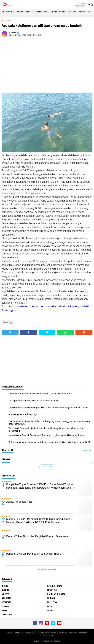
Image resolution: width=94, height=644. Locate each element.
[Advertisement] (47, 66)
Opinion (81, 12)
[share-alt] (10, 332)
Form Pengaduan (47, 635)
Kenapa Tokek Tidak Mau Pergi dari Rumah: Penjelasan (37, 536)
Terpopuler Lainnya (47, 570)
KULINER (6, 590)
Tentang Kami (43, 633)
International (42, 12)
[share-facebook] (29, 332)
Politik (20, 12)
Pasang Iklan (30, 633)
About (9, 633)
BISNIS (62, 12)
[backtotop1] (91, 641)
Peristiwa (71, 12)
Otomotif (6, 602)
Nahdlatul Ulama (56, 594)
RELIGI (90, 12)
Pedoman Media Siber (78, 633)
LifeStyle (29, 12)
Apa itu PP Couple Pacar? (20, 502)
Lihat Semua (47, 467)
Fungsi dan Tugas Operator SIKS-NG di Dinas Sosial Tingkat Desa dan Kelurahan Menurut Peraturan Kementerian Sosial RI (41, 486)
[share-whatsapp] (65, 332)
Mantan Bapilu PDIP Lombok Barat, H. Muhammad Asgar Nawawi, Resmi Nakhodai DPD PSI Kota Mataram (38, 521)
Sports (51, 610)
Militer (54, 12)
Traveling (8, 21)
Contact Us (18, 633)
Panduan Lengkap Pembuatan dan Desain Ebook (34, 554)
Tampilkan (86, 451)
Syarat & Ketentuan (59, 633)
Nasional (10, 12)
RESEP (5, 610)
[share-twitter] (47, 332)
